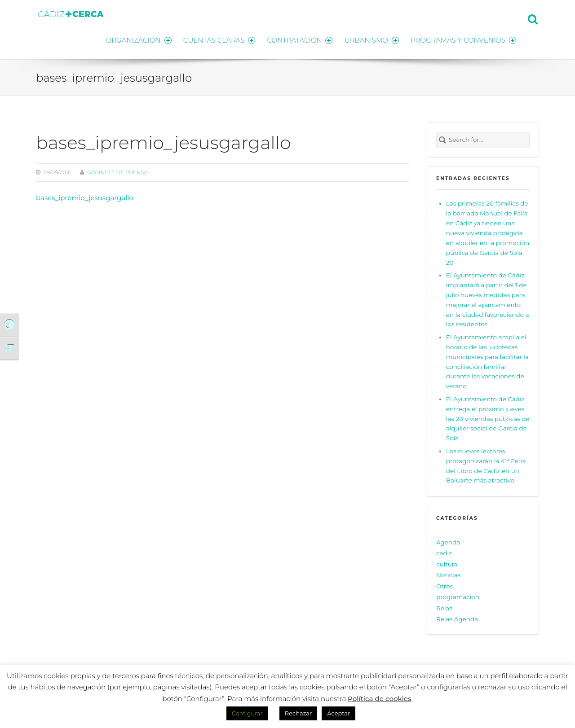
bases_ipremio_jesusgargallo (85, 196)
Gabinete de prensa (117, 171)
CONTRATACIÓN (298, 39)
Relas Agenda (457, 618)
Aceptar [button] (338, 713)
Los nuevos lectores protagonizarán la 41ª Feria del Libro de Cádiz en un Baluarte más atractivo (486, 465)
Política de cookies (380, 699)
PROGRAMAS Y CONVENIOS (464, 39)
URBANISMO (371, 39)
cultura (447, 563)
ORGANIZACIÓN (134, 39)
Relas (444, 607)
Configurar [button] (247, 713)
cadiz (444, 552)
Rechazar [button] (298, 713)
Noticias (448, 574)
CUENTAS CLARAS (216, 39)
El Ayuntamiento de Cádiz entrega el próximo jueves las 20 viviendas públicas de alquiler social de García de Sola (488, 417)
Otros (445, 585)
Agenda (448, 541)
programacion (458, 596)
